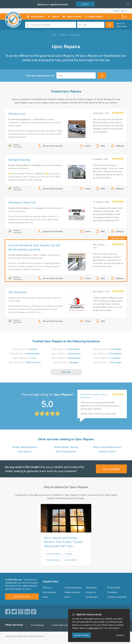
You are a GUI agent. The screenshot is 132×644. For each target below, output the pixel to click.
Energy (69, 554)
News (45, 598)
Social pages (92, 598)
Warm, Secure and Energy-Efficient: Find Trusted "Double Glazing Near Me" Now (63, 542)
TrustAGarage (38, 628)
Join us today (111, 469)
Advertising (91, 589)
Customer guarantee (117, 598)
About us (47, 589)
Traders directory (72, 594)
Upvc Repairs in (25, 349)
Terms (67, 598)
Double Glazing (53, 554)
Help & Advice (49, 594)
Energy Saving (53, 560)
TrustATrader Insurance (63, 628)
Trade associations (73, 589)
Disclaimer (112, 594)
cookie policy (94, 628)
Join (86, 4)
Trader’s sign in (120, 11)
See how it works (22, 599)
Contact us (91, 594)
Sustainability (71, 560)
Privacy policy (114, 589)
